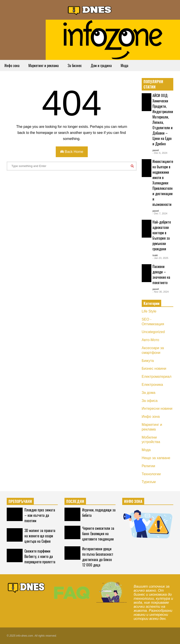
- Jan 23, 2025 (160, 258)
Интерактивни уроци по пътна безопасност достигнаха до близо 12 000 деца (98, 557)
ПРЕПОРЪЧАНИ (20, 501)
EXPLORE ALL (165, 84)
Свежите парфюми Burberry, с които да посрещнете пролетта (40, 556)
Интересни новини (157, 409)
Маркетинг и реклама (44, 65)
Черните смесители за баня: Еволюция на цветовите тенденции (98, 534)
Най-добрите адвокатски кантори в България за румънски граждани (162, 235)
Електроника (152, 385)
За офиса (150, 401)
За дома (149, 393)
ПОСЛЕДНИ (75, 501)
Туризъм (149, 482)
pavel (156, 150)
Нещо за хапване (156, 458)
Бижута (148, 361)
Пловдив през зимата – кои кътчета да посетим (40, 515)
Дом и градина (101, 65)
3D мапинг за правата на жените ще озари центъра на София (40, 536)
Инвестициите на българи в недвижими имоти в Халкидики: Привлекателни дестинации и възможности (163, 183)
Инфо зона (12, 65)
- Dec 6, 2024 (160, 153)
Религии (148, 466)
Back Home (72, 152)
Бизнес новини (154, 368)
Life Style (149, 311)
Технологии (151, 474)
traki (155, 255)
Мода (124, 65)
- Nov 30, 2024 (161, 292)
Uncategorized (153, 332)
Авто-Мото (150, 340)
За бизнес (75, 65)
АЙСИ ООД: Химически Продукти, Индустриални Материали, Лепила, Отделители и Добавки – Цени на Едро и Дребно (163, 120)
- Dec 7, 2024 (160, 213)
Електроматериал (157, 377)
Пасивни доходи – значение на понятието (161, 274)
